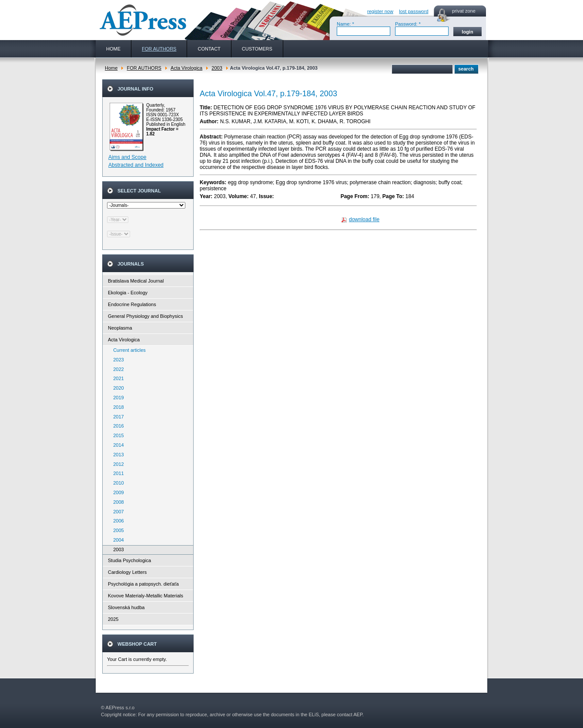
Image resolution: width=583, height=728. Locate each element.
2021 (117, 378)
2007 (117, 512)
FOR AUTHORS (144, 68)
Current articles (127, 350)
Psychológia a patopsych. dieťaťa (143, 584)
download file (364, 219)
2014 (117, 445)
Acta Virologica (186, 68)
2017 (117, 417)
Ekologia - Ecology (128, 293)
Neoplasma (120, 328)
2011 (117, 473)
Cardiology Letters (127, 572)
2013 (117, 455)
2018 (117, 407)
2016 (117, 426)
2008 (117, 502)
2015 (117, 435)
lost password (414, 11)
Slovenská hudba (126, 607)
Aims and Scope (127, 157)
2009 (117, 492)
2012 (117, 464)
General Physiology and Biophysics (145, 316)
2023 (117, 360)
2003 (217, 68)
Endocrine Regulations (132, 304)
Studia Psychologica (129, 560)
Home (111, 68)
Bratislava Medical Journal (136, 281)
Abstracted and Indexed (136, 165)
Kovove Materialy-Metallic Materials (146, 596)
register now (380, 11)
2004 (117, 540)
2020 (117, 388)
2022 (117, 369)
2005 (117, 530)
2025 (113, 619)
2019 (117, 398)
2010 (117, 483)
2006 (117, 521)
